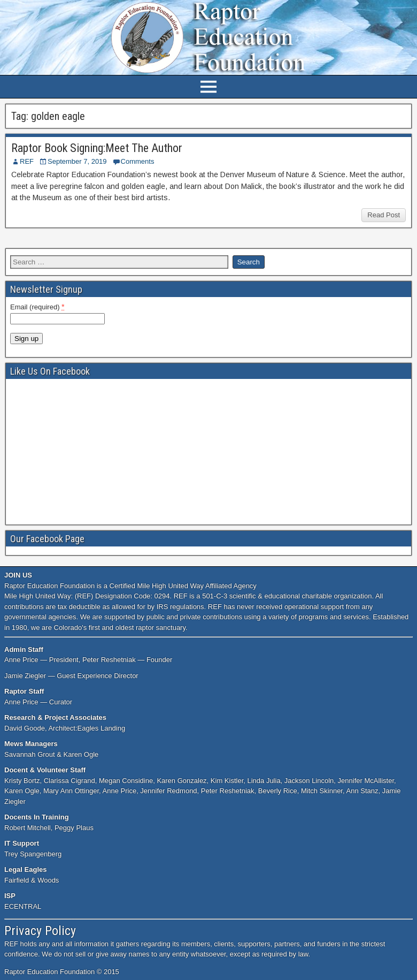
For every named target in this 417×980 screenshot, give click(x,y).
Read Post (384, 215)
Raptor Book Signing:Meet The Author (97, 148)
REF (27, 161)
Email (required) (37, 307)
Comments (138, 161)
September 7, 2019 (77, 161)
